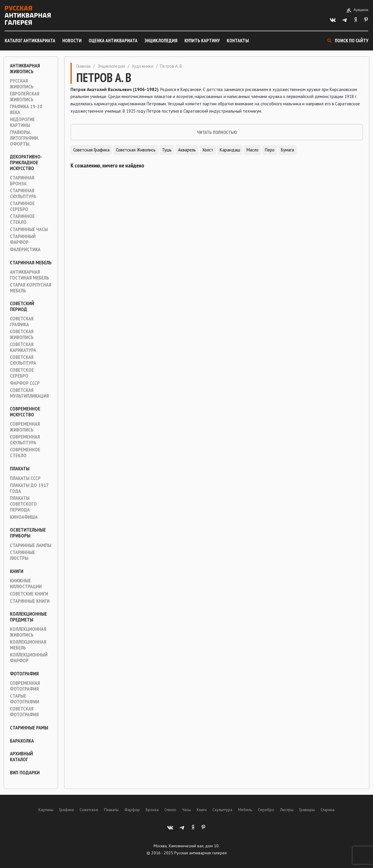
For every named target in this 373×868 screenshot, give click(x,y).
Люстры (287, 810)
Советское (89, 810)
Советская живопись (22, 334)
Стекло (170, 810)
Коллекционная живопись (28, 632)
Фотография (24, 674)
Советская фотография (24, 712)
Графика (66, 810)
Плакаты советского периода (23, 504)
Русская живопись (22, 84)
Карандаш (230, 150)
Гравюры (307, 810)
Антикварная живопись (25, 69)
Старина (328, 810)
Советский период (22, 306)
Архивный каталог (21, 757)
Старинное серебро (22, 206)
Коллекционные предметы (28, 617)
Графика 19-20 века (26, 109)
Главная (83, 66)
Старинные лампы (31, 545)
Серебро (266, 810)
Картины (46, 810)
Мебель (245, 810)
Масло (253, 150)
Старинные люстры (22, 555)
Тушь (167, 150)
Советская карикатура (23, 347)
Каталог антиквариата (30, 41)
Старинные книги (30, 601)
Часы (186, 810)
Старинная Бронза (22, 181)
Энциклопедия (161, 41)
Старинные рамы (29, 728)
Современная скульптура (25, 440)
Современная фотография (25, 686)
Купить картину (202, 41)
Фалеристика (25, 249)
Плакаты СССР (25, 478)
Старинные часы (29, 229)
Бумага (287, 150)
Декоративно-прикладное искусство (26, 163)
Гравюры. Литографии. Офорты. (24, 138)
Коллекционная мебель (28, 645)
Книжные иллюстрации (26, 584)
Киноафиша (24, 517)
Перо (270, 150)
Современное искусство (25, 412)
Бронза (152, 810)
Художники (142, 66)
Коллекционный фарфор (29, 658)
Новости (72, 41)
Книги (17, 571)
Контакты (238, 41)
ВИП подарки (25, 773)
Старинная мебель (31, 263)
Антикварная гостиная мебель (29, 275)
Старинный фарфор (23, 239)
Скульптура (222, 810)
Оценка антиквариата (113, 41)
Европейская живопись (25, 97)
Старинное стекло (22, 219)
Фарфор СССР (25, 383)
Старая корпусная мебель (31, 288)
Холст (208, 150)
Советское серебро (22, 373)
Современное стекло (25, 453)
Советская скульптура (23, 360)
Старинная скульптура (23, 193)
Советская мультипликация (29, 393)
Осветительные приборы (28, 533)
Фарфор (132, 810)
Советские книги (29, 594)
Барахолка (22, 741)
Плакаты (20, 469)
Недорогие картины (22, 122)
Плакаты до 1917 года (29, 488)
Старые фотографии (24, 699)
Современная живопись (25, 427)
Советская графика (22, 322)
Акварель (187, 150)
